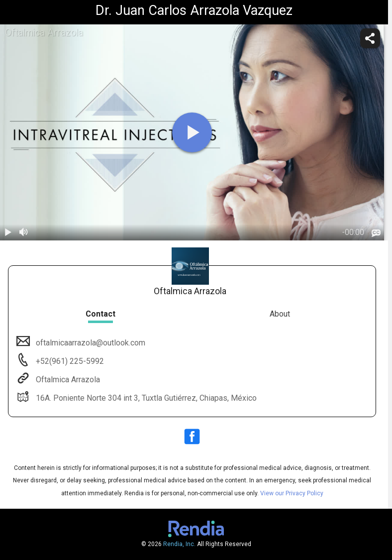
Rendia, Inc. (179, 544)
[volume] (24, 232)
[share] (370, 38)
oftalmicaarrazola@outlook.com (90, 343)
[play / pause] (8, 232)
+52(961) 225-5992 (69, 361)
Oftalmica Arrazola (67, 380)
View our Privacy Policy (292, 493)
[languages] (376, 233)
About (280, 314)
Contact (100, 314)
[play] (192, 132)
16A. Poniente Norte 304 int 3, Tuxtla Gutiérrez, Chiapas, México (145, 398)
